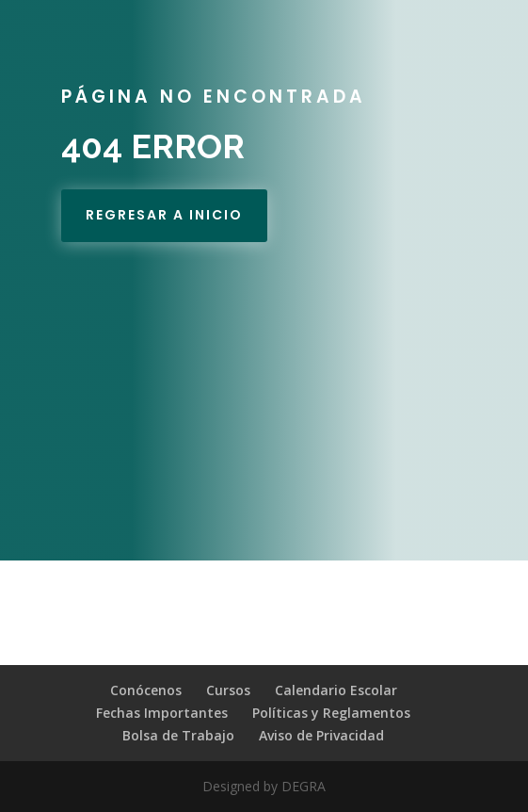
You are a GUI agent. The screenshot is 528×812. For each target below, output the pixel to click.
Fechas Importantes (162, 713)
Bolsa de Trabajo (178, 735)
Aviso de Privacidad (321, 735)
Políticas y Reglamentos (331, 713)
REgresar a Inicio (164, 215)
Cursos (228, 690)
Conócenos (146, 690)
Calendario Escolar (336, 690)
